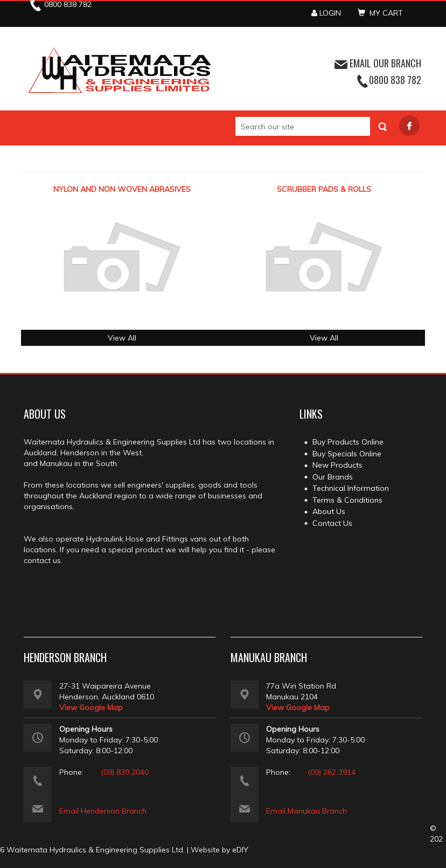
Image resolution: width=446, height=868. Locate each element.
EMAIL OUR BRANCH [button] (378, 63)
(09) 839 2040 (125, 772)
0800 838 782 (395, 80)
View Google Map (91, 707)
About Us (329, 511)
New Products (337, 465)
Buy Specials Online (347, 454)
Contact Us (332, 523)
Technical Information (351, 488)
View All (122, 338)
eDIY (240, 850)
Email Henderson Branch (103, 811)
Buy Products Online (348, 442)
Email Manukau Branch (306, 811)
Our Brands (333, 477)
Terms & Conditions (347, 500)
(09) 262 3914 (332, 772)
